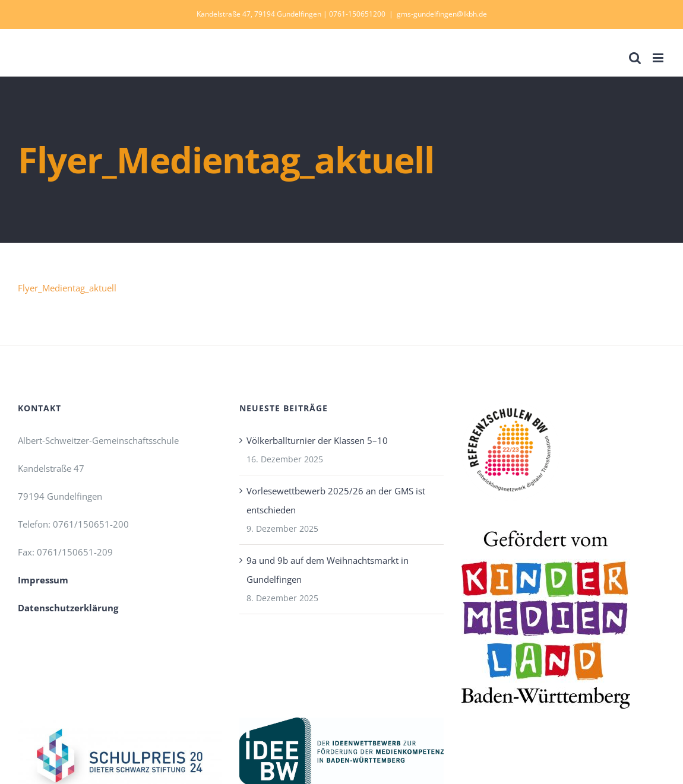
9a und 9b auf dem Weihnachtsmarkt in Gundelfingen (328, 570)
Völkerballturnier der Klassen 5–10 (317, 440)
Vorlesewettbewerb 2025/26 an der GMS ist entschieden (336, 500)
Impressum (43, 580)
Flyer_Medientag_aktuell (67, 288)
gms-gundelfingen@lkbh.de (442, 14)
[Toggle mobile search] (635, 58)
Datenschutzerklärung (68, 608)
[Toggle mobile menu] (659, 58)
